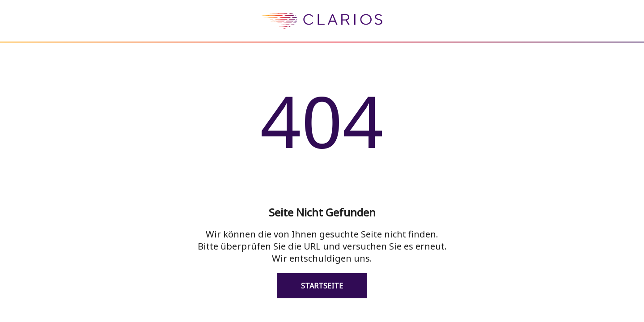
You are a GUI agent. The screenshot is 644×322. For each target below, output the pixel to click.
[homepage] (322, 35)
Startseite (322, 286)
